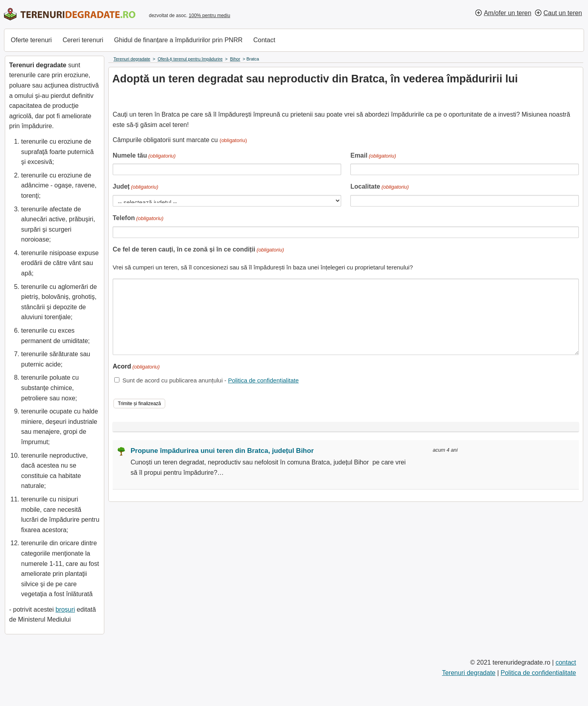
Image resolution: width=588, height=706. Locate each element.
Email (373, 156)
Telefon (138, 219)
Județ (136, 187)
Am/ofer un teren (507, 13)
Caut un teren (563, 13)
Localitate (380, 187)
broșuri (65, 609)
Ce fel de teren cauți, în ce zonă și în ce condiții (198, 250)
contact (566, 662)
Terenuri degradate (469, 673)
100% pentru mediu (209, 16)
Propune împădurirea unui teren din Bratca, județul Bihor (222, 451)
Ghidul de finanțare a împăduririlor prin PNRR (178, 40)
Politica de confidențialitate (264, 380)
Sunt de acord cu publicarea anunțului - (210, 380)
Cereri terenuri (83, 40)
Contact (264, 40)
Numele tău (144, 156)
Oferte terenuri (31, 40)
